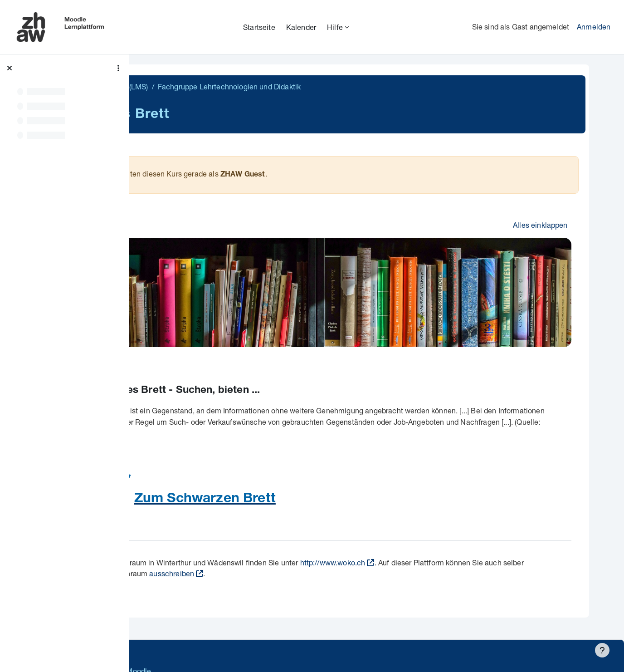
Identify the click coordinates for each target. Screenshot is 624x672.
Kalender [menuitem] (301, 27)
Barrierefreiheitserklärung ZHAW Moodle (211, 659)
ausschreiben (286, 562)
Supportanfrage (223, 640)
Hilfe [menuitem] (335, 27)
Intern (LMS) (220, 86)
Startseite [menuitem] (259, 27)
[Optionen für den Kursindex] (118, 68)
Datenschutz (164, 640)
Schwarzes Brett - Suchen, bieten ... (264, 378)
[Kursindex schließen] (10, 68)
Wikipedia (252, 421)
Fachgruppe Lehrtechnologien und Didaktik (321, 86)
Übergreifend (169, 86)
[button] (161, 223)
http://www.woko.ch (424, 550)
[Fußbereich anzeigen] (602, 650)
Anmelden (594, 27)
